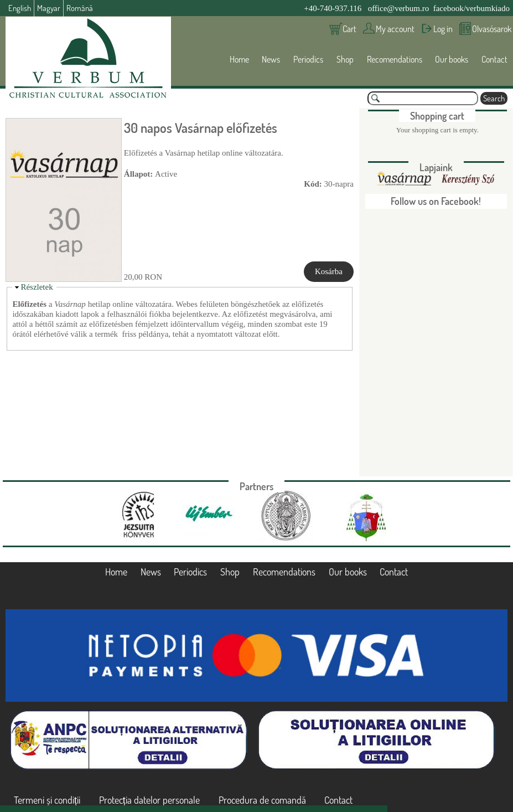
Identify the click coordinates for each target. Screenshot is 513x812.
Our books (452, 59)
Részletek (37, 287)
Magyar (49, 8)
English (20, 8)
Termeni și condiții (47, 800)
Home (239, 59)
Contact (494, 59)
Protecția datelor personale (149, 800)
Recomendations (395, 59)
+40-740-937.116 (333, 8)
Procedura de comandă (262, 800)
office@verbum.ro (399, 8)
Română (80, 8)
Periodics (308, 59)
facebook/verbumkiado (471, 8)
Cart (349, 29)
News (271, 59)
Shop (345, 59)
